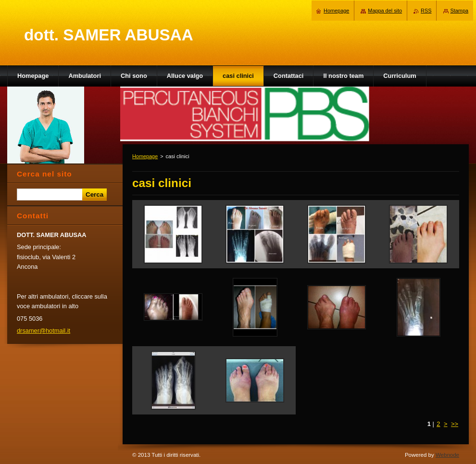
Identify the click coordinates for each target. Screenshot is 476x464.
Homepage (145, 156)
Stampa (459, 11)
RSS (426, 11)
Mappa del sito (385, 11)
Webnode (447, 455)
